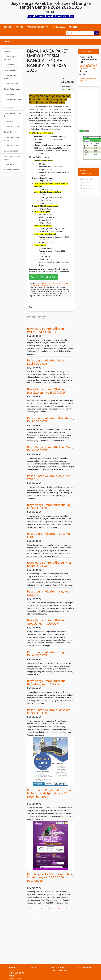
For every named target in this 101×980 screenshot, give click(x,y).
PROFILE (20, 27)
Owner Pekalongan (12, 89)
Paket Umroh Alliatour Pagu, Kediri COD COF (50, 535)
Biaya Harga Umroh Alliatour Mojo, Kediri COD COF (50, 449)
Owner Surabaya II (11, 127)
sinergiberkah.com (60, 970)
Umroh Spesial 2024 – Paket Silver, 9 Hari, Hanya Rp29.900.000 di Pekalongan (50, 877)
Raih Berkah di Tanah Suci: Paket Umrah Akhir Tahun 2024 (87, 185)
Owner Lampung (11, 145)
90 (67, 908)
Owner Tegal (9, 164)
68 (59, 908)
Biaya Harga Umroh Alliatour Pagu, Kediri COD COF (50, 506)
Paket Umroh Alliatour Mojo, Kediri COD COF (50, 478)
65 (46, 908)
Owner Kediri (9, 65)
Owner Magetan (10, 70)
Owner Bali (8, 132)
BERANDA (8, 27)
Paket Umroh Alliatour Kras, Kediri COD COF (50, 593)
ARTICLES (73, 27)
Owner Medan (10, 94)
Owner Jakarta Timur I (13, 101)
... (38, 908)
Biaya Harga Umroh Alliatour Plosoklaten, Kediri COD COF (46, 391)
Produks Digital (59, 27)
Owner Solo (9, 121)
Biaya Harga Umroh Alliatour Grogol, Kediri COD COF (46, 622)
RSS (79, 967)
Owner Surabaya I (11, 108)
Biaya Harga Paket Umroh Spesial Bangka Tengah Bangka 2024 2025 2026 (88, 67)
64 (42, 908)
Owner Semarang (11, 84)
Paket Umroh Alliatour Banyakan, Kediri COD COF (49, 711)
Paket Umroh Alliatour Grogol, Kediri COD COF (47, 654)
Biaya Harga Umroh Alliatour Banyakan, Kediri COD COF (46, 683)
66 (51, 908)
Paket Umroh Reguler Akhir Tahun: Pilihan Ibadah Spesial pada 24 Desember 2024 (50, 793)
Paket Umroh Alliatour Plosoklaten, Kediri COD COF (50, 420)
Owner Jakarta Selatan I (10, 77)
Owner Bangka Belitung (10, 58)
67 (55, 908)
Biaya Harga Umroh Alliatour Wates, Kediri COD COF (46, 330)
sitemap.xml (87, 967)
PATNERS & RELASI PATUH (38, 27)
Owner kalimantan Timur (12, 139)
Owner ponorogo (11, 151)
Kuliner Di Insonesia (12, 170)
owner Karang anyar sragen (12, 158)
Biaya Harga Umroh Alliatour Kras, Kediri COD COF (50, 564)
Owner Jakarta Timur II (13, 115)
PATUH (7, 42)
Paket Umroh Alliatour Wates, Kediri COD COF (47, 362)
